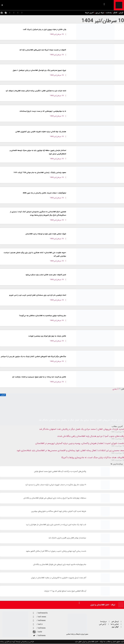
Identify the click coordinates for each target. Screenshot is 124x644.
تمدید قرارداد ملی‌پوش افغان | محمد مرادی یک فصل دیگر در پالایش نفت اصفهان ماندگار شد (82, 429)
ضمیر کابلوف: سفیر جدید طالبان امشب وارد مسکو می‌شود (46, 275)
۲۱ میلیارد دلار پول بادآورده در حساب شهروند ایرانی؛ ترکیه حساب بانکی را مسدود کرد (56, 485)
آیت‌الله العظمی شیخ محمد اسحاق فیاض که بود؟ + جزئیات (65, 591)
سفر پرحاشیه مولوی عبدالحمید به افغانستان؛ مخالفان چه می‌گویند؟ (43, 316)
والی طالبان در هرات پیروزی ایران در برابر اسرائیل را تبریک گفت (44, 30)
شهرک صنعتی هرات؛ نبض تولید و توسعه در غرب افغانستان (46, 234)
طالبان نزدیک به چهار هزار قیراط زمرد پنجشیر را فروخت (47, 336)
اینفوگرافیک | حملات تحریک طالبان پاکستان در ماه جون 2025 (44, 193)
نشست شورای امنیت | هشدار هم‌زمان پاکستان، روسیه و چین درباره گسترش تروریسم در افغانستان (80, 444)
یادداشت (108, 13)
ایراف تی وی (99, 13)
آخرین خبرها (88, 13)
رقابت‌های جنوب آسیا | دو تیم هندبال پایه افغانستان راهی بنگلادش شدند (91, 437)
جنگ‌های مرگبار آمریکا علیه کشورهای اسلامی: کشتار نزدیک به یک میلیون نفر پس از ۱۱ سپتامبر (33, 357)
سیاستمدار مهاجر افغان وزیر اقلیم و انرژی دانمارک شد (67, 538)
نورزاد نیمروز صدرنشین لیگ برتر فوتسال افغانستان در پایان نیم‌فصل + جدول (39, 71)
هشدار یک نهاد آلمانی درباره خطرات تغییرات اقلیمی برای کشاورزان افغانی (41, 132)
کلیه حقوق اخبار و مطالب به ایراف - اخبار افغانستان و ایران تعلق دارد (99, 642)
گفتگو (115, 13)
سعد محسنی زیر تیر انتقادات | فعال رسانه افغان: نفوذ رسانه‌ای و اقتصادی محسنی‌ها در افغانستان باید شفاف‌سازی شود (70, 451)
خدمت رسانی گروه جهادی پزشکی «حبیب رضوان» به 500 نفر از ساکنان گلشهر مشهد (56, 551)
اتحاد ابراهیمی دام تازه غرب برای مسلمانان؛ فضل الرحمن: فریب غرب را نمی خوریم (38, 295)
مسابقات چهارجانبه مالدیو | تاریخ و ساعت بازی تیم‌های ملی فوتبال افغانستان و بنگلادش (55, 498)
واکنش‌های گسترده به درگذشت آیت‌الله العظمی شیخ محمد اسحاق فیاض (60, 472)
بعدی (115, 389)
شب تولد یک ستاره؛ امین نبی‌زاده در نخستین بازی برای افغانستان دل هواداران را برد (56, 525)
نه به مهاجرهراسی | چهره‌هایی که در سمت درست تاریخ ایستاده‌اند (43, 111)
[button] (104, 4)
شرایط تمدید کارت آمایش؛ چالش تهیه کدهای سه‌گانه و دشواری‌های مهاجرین (59, 512)
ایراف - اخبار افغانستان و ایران (103, 605)
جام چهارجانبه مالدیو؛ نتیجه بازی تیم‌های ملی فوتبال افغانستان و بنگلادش (60, 565)
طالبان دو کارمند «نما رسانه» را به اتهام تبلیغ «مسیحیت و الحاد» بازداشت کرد (39, 377)
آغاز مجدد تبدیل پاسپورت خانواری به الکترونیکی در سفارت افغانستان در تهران (59, 578)
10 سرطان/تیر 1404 (103, 21)
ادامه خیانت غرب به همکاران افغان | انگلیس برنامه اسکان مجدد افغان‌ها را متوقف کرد (36, 91)
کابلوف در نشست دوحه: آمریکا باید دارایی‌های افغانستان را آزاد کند (43, 50)
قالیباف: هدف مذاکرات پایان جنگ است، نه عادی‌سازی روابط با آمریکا (93, 458)
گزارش (121, 13)
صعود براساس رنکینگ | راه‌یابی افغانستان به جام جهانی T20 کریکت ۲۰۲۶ (40, 173)
